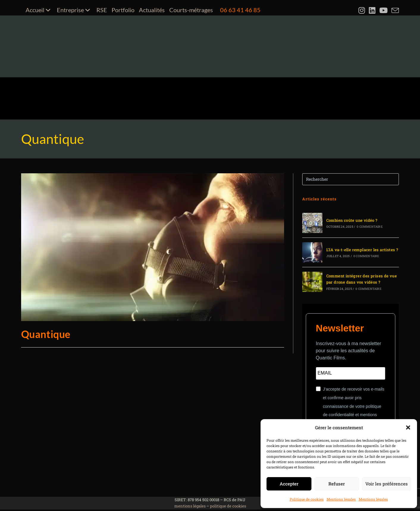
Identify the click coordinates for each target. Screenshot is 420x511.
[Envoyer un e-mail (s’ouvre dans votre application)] (395, 11)
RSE (102, 10)
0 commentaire (370, 227)
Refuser (337, 484)
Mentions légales (341, 499)
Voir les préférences (387, 484)
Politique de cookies (307, 499)
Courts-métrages (191, 10)
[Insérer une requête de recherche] (351, 179)
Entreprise (74, 10)
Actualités (152, 10)
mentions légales (190, 506)
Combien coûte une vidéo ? (352, 220)
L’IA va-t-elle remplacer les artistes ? (362, 250)
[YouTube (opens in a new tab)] (384, 11)
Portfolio (123, 10)
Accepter (289, 484)
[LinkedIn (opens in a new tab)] (373, 11)
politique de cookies (228, 506)
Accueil (39, 10)
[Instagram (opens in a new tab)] (362, 11)
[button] (408, 427)
